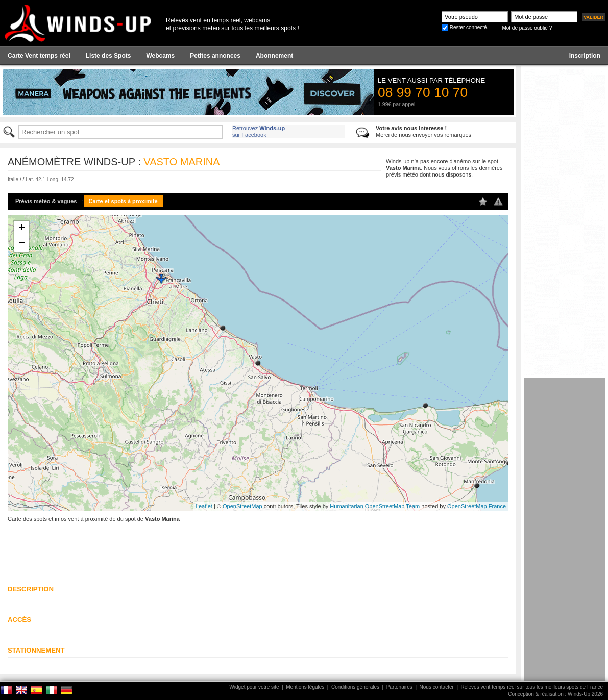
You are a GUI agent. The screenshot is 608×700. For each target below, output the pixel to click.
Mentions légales (305, 687)
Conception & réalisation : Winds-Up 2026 (555, 694)
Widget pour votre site (254, 687)
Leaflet (204, 506)
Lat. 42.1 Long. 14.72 (50, 179)
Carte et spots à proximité (123, 201)
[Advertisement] (565, 531)
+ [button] (22, 229)
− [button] (22, 244)
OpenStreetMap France (477, 506)
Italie (13, 179)
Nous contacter (437, 687)
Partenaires (399, 687)
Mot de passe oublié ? (527, 28)
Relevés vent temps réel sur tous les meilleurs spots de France (532, 687)
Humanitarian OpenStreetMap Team (375, 506)
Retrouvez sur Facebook (259, 131)
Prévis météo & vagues (46, 201)
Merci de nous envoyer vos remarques (423, 131)
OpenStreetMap (242, 506)
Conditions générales (355, 687)
